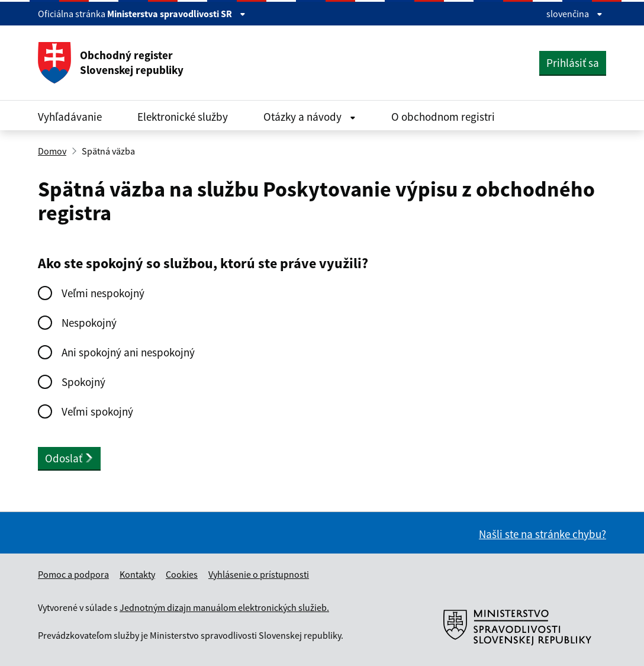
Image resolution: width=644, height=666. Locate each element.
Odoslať (69, 458)
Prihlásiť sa (573, 63)
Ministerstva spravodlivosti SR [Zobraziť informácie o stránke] (176, 14)
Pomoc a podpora (73, 574)
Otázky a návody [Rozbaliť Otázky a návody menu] (310, 117)
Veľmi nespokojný (103, 293)
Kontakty (137, 574)
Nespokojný (89, 323)
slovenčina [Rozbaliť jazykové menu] (574, 14)
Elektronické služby (183, 117)
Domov (52, 151)
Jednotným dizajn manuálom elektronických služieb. (224, 607)
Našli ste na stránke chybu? (542, 534)
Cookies (182, 574)
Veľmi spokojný (97, 411)
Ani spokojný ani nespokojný (128, 352)
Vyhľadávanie (70, 117)
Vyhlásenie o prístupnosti (259, 574)
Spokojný (83, 382)
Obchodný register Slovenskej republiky (111, 63)
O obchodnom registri (443, 117)
